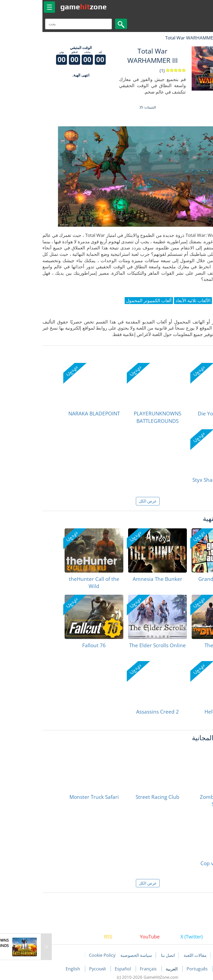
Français (108, 969)
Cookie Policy (61, 955)
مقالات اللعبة (154, 955)
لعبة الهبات (193, 38)
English (32, 969)
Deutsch (184, 969)
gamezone (42, 7)
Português (157, 969)
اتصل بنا (127, 955)
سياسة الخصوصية (95, 955)
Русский (57, 969)
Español (82, 969)
